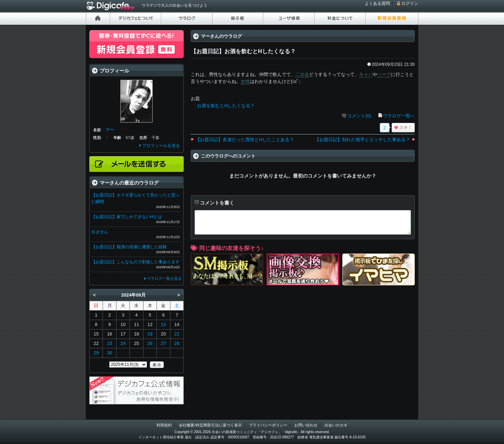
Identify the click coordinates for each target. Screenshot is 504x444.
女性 (245, 81)
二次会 (302, 74)
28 (177, 343)
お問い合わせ (306, 425)
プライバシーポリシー (268, 425)
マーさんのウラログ (221, 36)
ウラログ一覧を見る (164, 278)
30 (110, 353)
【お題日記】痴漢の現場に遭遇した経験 (129, 247)
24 (123, 343)
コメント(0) (359, 116)
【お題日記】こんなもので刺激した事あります (135, 262)
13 (163, 324)
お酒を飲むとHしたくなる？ (226, 106)
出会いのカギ (336, 425)
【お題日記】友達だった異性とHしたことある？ (245, 140)
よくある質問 (377, 4)
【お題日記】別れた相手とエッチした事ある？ (362, 140)
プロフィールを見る (161, 146)
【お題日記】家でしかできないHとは (127, 217)
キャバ (366, 74)
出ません (100, 232)
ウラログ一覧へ (399, 116)
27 (163, 343)
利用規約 (164, 425)
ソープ (384, 74)
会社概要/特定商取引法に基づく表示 (210, 425)
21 (177, 334)
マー (110, 130)
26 (150, 343)
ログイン (410, 4)
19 (150, 334)
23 (110, 343)
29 (96, 353)
